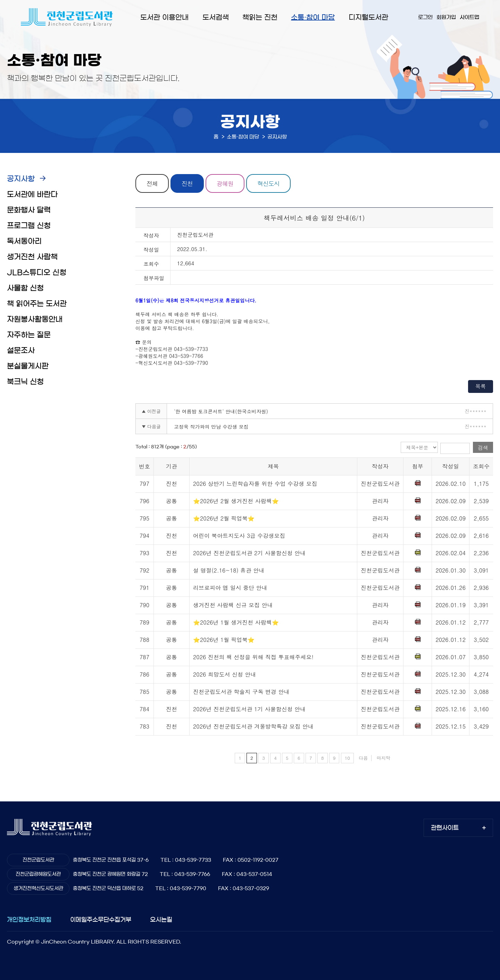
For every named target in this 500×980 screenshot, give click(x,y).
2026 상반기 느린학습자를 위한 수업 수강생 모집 (255, 484)
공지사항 (21, 179)
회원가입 (446, 17)
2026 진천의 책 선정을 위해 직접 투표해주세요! (253, 657)
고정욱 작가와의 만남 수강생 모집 (211, 427)
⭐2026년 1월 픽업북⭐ (224, 640)
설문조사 (21, 350)
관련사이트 (445, 828)
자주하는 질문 (29, 335)
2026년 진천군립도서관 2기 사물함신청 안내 (249, 553)
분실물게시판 (28, 366)
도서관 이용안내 (164, 17)
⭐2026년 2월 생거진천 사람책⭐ (236, 501)
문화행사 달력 (29, 210)
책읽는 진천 (260, 17)
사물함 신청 (25, 288)
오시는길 (161, 919)
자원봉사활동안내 (35, 319)
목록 (481, 386)
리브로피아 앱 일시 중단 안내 (230, 588)
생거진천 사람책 (32, 257)
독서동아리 (24, 241)
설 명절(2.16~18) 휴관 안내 (229, 570)
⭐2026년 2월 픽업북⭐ (224, 518)
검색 (483, 448)
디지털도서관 (368, 17)
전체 (152, 183)
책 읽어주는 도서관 (37, 304)
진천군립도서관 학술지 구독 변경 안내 (241, 692)
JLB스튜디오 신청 (37, 272)
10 (347, 758)
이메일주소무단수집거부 (101, 919)
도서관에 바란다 (32, 194)
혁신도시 (268, 183)
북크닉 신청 (25, 382)
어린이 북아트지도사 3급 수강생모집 (239, 536)
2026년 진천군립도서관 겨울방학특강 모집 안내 (253, 726)
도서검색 (216, 17)
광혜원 (225, 183)
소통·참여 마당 (313, 17)
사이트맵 (469, 17)
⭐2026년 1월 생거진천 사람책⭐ (236, 622)
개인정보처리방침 (29, 919)
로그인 (425, 17)
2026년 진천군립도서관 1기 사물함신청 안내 (249, 709)
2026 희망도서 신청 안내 (224, 674)
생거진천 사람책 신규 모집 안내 (233, 605)
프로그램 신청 (29, 226)
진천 (187, 183)
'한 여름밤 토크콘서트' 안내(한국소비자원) (221, 411)
